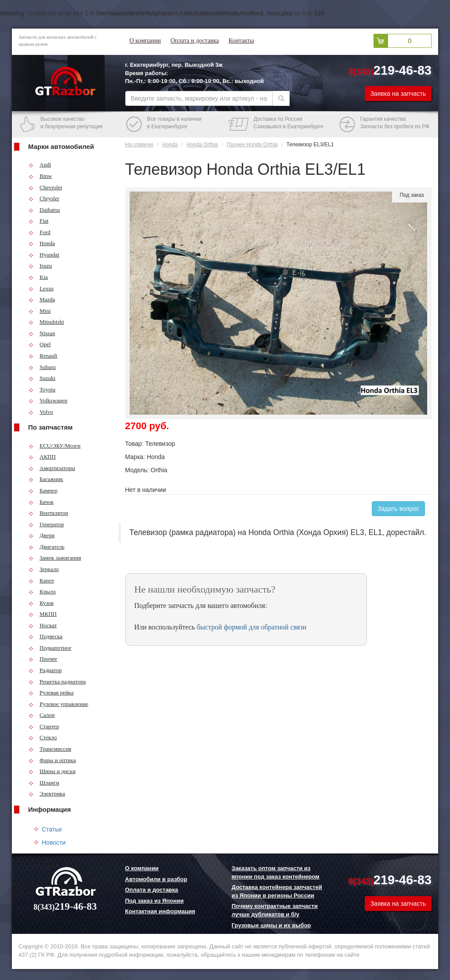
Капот (41, 580)
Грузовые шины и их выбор (271, 925)
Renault (43, 356)
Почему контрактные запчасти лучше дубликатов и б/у (275, 910)
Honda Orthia (202, 145)
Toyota (42, 389)
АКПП (42, 457)
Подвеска (45, 636)
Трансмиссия (50, 749)
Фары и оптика (52, 760)
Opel (40, 344)
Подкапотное (50, 648)
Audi (40, 165)
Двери (42, 535)
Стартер (44, 726)
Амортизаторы (52, 468)
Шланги (44, 783)
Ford (40, 232)
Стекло (43, 737)
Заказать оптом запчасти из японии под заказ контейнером (276, 872)
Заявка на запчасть (398, 94)
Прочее (43, 659)
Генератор (46, 524)
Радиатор (45, 670)
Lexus (41, 288)
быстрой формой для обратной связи (252, 627)
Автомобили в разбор (156, 879)
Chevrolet (45, 187)
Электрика (47, 794)
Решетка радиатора (57, 682)
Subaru (42, 367)
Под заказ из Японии (155, 901)
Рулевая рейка (51, 693)
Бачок (41, 502)
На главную (139, 145)
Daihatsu (44, 210)
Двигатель (47, 547)
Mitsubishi (46, 322)
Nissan (42, 333)
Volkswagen (48, 400)
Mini (40, 311)
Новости (54, 843)
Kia (38, 277)
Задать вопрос (398, 509)
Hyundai (44, 255)
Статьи (52, 829)
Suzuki (42, 378)
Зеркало (44, 569)
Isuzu (40, 266)
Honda (42, 243)
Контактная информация (160, 911)
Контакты (241, 41)
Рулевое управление (58, 704)
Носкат (43, 625)
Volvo (41, 412)
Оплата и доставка (195, 41)
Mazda (42, 299)
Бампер (43, 490)
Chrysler (44, 198)
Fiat (38, 221)
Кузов (41, 603)
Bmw (40, 176)
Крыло (42, 591)
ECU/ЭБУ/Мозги (54, 446)
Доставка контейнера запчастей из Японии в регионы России (277, 891)
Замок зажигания (55, 558)
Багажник (46, 479)
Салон (42, 715)
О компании (145, 41)
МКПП (43, 614)
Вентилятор (48, 513)
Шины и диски (52, 771)
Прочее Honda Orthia (252, 145)
